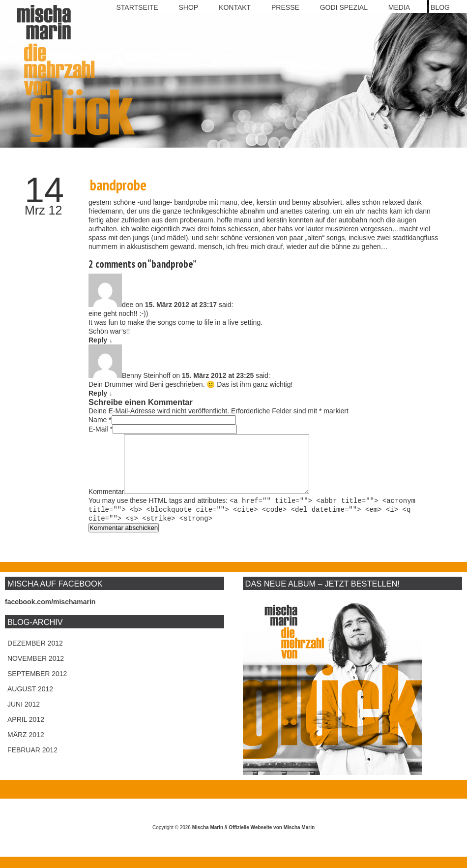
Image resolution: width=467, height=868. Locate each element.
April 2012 (26, 731)
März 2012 (26, 746)
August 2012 (30, 700)
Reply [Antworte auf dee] (101, 340)
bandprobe (118, 185)
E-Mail (98, 429)
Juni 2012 (24, 715)
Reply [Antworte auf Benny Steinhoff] (101, 393)
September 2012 (37, 685)
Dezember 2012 (35, 654)
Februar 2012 (32, 761)
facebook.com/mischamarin (50, 613)
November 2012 (36, 670)
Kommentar (106, 503)
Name (98, 420)
